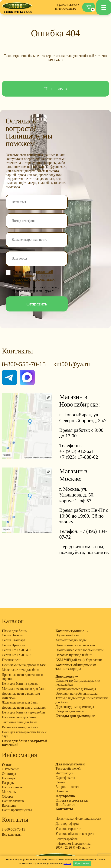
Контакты (64, 809)
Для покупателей (70, 764)
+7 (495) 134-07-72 (67, 5)
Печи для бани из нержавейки (23, 712)
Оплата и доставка (72, 800)
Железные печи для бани (20, 702)
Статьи (61, 782)
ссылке (67, 863)
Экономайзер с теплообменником (80, 650)
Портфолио (65, 796)
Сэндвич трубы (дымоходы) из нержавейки (78, 683)
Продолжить (82, 863)
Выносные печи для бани (20, 727)
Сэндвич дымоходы (70, 711)
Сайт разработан (68, 839)
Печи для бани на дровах (20, 684)
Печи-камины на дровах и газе (24, 665)
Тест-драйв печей (68, 768)
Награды (8, 783)
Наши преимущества (17, 810)
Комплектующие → (72, 631)
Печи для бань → (17, 631)
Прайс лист (65, 805)
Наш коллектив (13, 801)
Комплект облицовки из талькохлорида (76, 667)
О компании (11, 769)
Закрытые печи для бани (20, 722)
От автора (9, 774)
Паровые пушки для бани (74, 655)
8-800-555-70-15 (65, 9)
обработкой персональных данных (34, 281)
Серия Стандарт (13, 640)
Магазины (9, 792)
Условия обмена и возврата (75, 834)
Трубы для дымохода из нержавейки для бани (82, 700)
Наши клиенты (13, 787)
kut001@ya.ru (72, 364)
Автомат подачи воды (71, 640)
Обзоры (7, 796)
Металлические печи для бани (24, 689)
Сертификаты (65, 778)
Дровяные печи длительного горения (22, 677)
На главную (55, 89)
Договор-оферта (67, 824)
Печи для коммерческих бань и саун (24, 734)
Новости (62, 791)
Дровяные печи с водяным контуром (21, 696)
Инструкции (64, 773)
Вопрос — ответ (67, 787)
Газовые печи (12, 660)
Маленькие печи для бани (21, 670)
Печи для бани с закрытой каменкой (24, 743)
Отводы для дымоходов (75, 716)
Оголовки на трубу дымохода (77, 694)
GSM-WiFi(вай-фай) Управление (79, 660)
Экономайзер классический (75, 645)
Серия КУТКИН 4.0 (16, 650)
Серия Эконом (12, 635)
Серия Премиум (13, 645)
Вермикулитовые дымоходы (76, 689)
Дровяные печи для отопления (24, 707)
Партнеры (9, 778)
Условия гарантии (69, 829)
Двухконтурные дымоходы (75, 707)
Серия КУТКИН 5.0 (16, 655)
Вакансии (9, 806)
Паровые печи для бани (19, 717)
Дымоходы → (67, 676)
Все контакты (12, 834)
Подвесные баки (67, 635)
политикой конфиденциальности (33, 274)
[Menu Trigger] (104, 7)
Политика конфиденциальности (78, 819)
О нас (7, 765)
